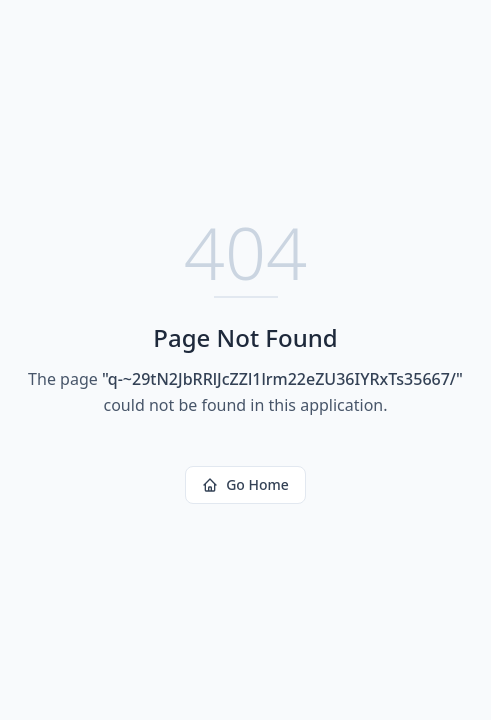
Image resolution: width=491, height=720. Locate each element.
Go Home (245, 484)
